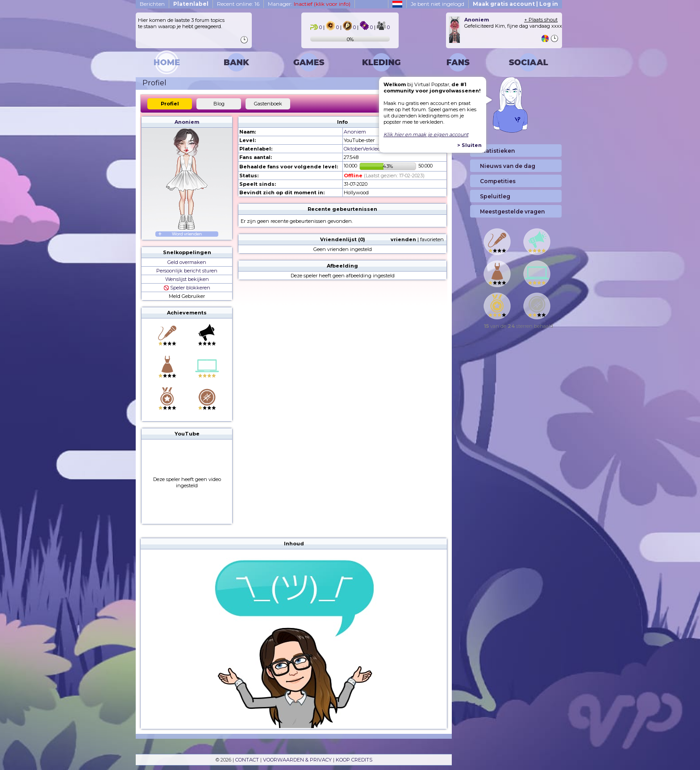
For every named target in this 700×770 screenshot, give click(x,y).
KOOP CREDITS (354, 760)
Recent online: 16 (238, 4)
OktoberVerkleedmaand (372, 149)
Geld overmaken (187, 262)
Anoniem (187, 122)
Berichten (152, 4)
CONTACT (247, 760)
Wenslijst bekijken (187, 279)
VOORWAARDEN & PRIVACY (297, 760)
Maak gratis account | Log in (515, 4)
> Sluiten (469, 145)
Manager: (309, 4)
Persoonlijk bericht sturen (187, 271)
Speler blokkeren (187, 288)
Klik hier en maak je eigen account (426, 134)
